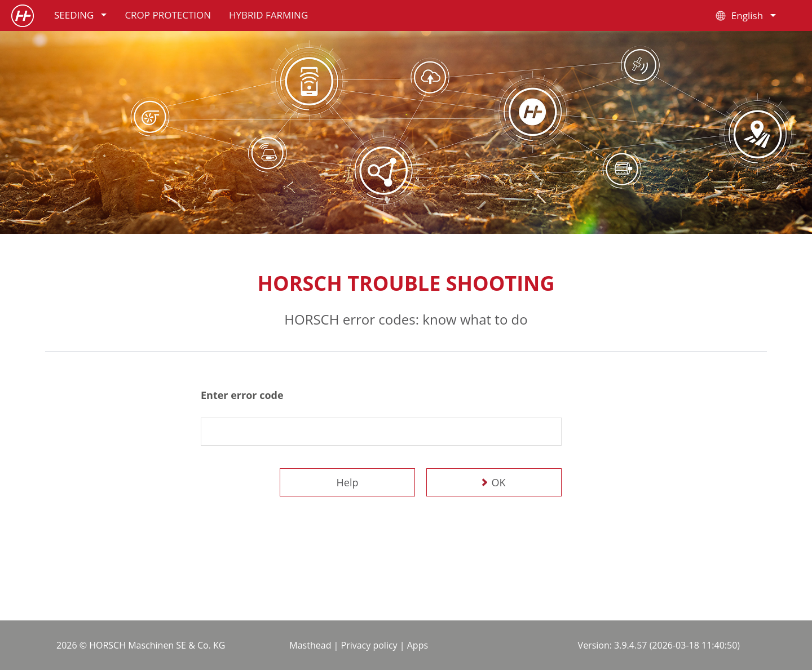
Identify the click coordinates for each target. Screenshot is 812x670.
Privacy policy (369, 645)
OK (499, 482)
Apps (418, 645)
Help (348, 482)
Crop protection (168, 15)
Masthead (310, 645)
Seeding (80, 15)
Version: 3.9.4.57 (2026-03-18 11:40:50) (659, 645)
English (744, 16)
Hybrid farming (268, 15)
